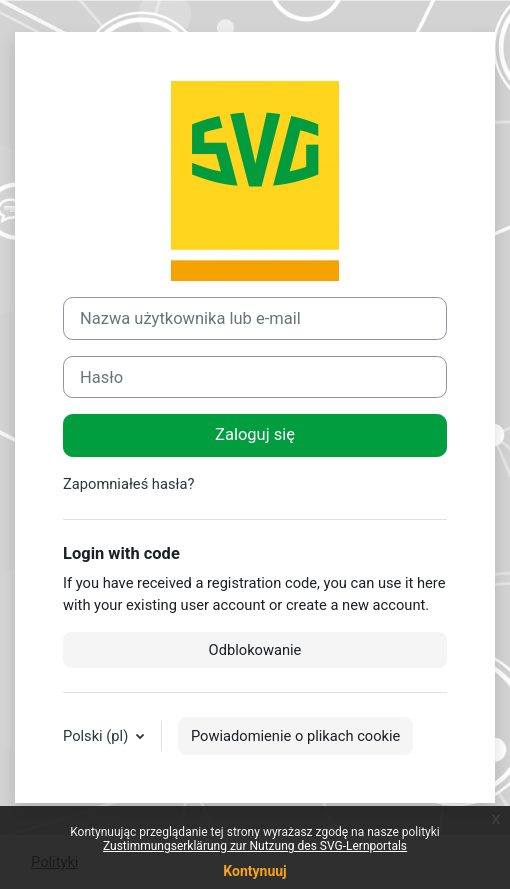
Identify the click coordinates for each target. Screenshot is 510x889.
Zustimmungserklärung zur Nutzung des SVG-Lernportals (255, 846)
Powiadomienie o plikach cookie (295, 736)
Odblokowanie (255, 650)
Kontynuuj (254, 871)
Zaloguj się (255, 434)
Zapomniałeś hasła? (128, 484)
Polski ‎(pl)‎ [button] (97, 736)
